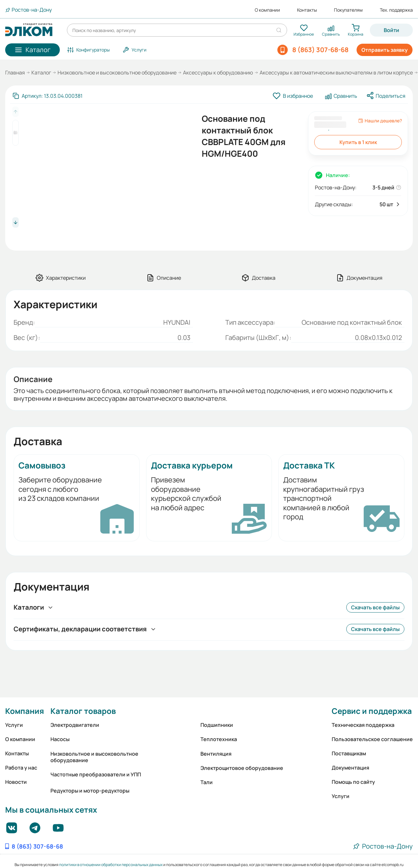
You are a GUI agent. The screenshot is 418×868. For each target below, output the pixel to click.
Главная (15, 73)
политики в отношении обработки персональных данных (111, 865)
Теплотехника (219, 739)
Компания (25, 711)
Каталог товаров (83, 711)
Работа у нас (21, 768)
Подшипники (217, 725)
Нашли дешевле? (380, 121)
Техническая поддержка (363, 725)
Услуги (14, 725)
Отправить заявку (385, 50)
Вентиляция (216, 754)
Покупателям (348, 10)
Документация (350, 768)
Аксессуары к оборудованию (218, 73)
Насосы (60, 739)
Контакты (307, 10)
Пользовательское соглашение (372, 739)
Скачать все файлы (375, 607)
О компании (267, 10)
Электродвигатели (75, 725)
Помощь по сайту (353, 782)
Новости (16, 782)
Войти (391, 30)
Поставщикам (349, 753)
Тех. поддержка (396, 10)
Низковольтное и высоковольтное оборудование (117, 73)
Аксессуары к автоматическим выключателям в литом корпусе (336, 73)
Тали (207, 782)
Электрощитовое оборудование (242, 768)
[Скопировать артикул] (48, 96)
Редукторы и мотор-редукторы (90, 791)
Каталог (41, 73)
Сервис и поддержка (372, 711)
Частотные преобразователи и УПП (96, 774)
